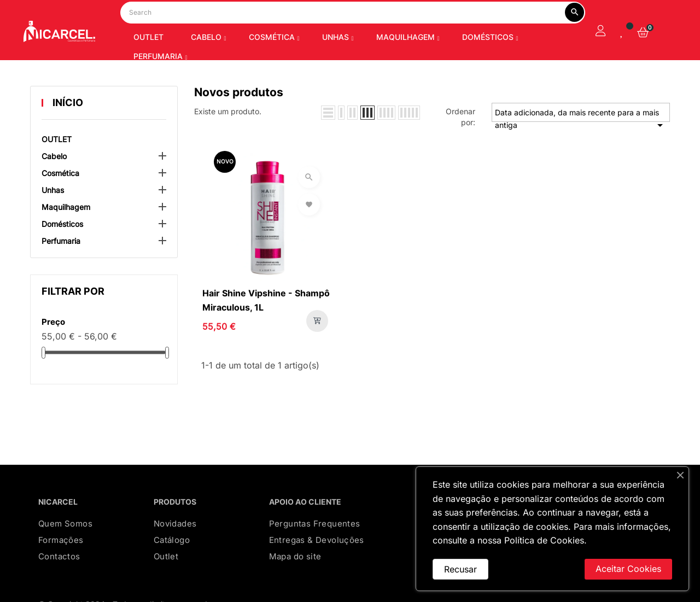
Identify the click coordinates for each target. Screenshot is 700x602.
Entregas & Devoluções (317, 568)
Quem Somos (65, 551)
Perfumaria (61, 269)
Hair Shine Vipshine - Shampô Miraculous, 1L (266, 328)
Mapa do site (295, 584)
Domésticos (62, 252)
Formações (61, 568)
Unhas (53, 218)
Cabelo (54, 184)
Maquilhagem (66, 235)
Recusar (460, 569)
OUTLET (57, 167)
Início (68, 130)
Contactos (59, 584)
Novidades (175, 551)
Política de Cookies (544, 540)
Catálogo (172, 568)
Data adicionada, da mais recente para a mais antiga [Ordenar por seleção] (581, 143)
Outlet (166, 584)
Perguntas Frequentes (315, 551)
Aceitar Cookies (628, 569)
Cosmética (60, 201)
